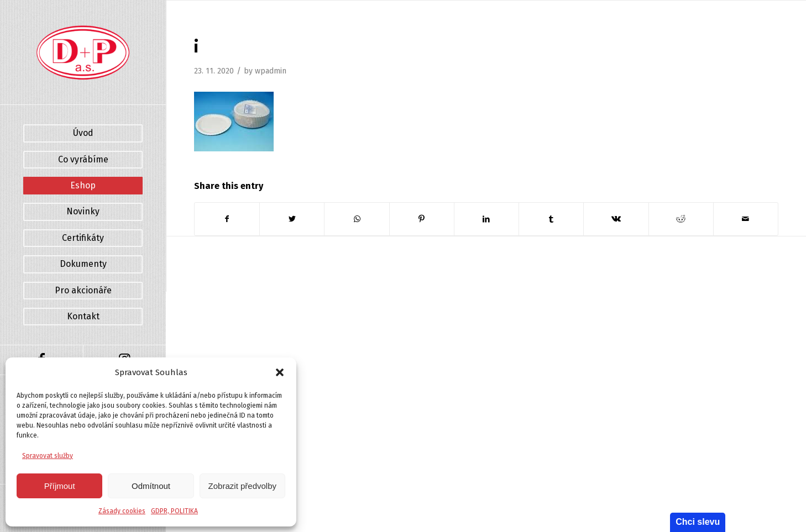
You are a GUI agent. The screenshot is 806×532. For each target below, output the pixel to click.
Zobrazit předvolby (242, 486)
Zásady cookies (122, 511)
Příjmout (60, 486)
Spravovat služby (48, 456)
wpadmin (271, 71)
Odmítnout (151, 486)
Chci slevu (698, 522)
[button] (280, 372)
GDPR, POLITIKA (174, 511)
